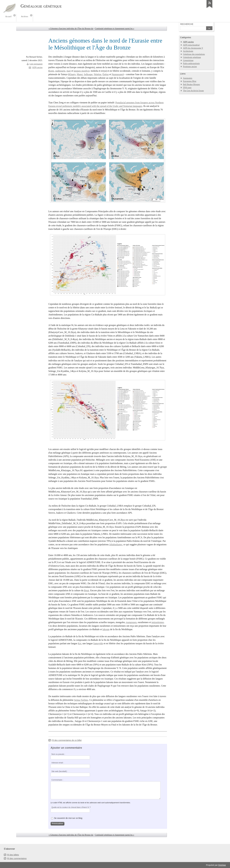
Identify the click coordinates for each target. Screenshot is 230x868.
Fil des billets (13, 855)
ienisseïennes (158, 622)
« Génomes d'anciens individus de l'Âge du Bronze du (71, 29)
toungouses (131, 622)
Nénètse (98, 74)
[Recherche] (193, 28)
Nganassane (117, 74)
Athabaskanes (116, 544)
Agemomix (188, 78)
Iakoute (106, 629)
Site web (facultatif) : (60, 771)
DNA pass (187, 88)
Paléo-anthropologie (191, 63)
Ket (80, 643)
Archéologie (188, 51)
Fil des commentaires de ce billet (67, 740)
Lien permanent (36, 64)
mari (69, 71)
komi (52, 71)
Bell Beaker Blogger (191, 84)
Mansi (80, 74)
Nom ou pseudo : (58, 754)
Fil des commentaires (17, 858)
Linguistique (188, 60)
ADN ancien (37, 67)
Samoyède (98, 643)
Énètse (106, 74)
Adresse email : (58, 763)
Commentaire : (57, 780)
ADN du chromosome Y (193, 48)
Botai (87, 590)
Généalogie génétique (192, 57)
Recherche (187, 24)
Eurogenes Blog (190, 81)
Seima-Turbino (81, 700)
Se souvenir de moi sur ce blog (68, 818)
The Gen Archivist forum (193, 91)
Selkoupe (88, 74)
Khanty (72, 74)
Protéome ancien (190, 67)
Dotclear (222, 865)
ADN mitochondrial (191, 45)
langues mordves (82, 71)
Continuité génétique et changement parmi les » (115, 29)
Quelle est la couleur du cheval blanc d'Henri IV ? (71, 807)
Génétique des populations (194, 54)
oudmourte (60, 71)
